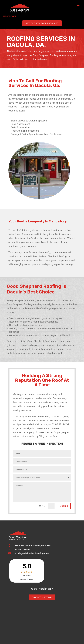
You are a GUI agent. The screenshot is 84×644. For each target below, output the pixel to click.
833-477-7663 (22, 549)
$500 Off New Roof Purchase (42, 23)
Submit (64, 506)
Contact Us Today (42, 597)
